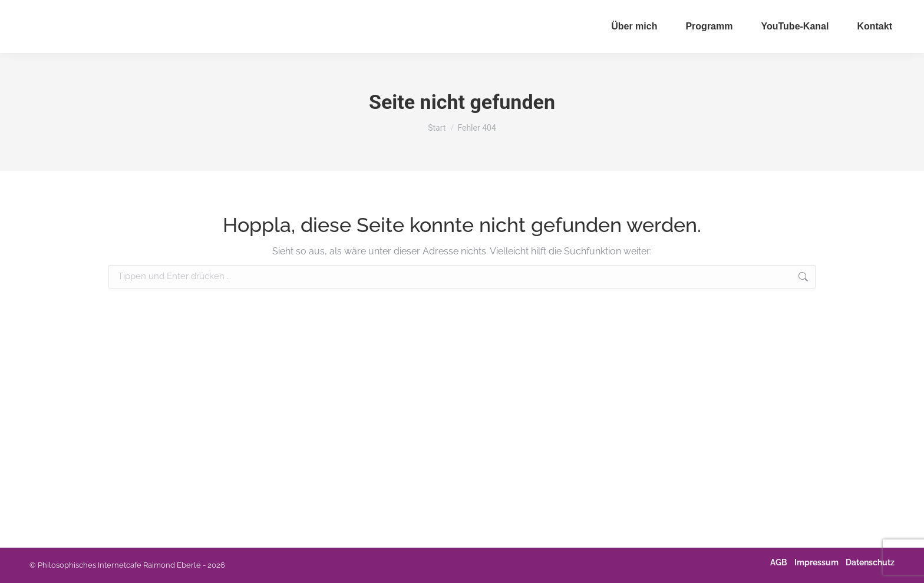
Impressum (816, 562)
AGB (779, 562)
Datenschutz (870, 562)
